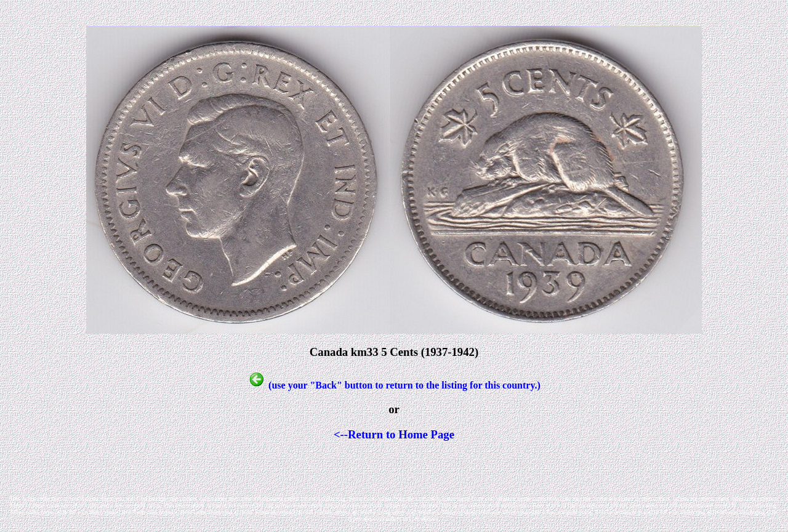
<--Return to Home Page (394, 434)
